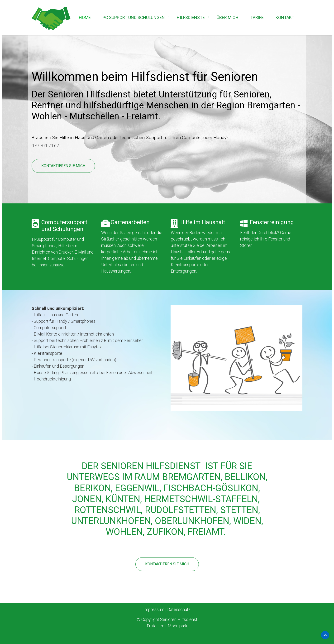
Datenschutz (179, 609)
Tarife (257, 17)
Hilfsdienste (191, 17)
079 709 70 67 (46, 146)
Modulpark (177, 625)
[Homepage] (51, 19)
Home (85, 17)
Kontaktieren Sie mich (63, 166)
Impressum (154, 609)
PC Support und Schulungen (134, 17)
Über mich (228, 17)
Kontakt (285, 17)
